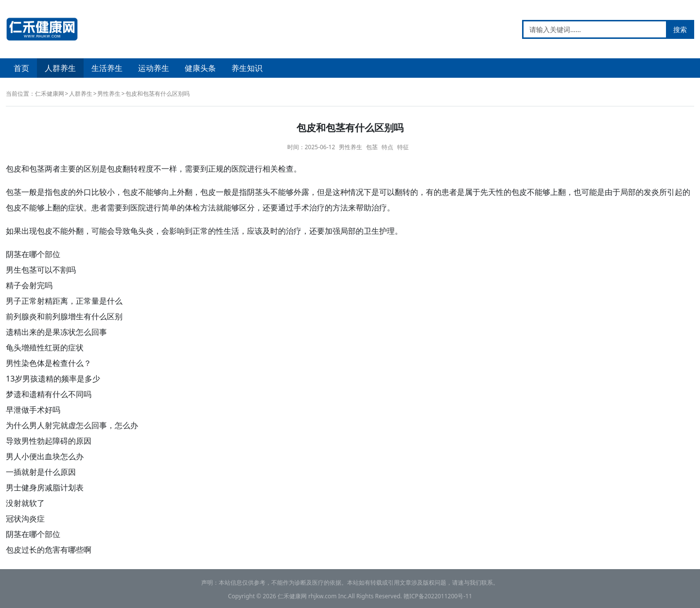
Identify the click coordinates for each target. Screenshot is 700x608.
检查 (286, 169)
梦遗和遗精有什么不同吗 (49, 394)
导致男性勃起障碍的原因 (49, 441)
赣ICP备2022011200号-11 (438, 596)
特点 (387, 147)
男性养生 (109, 94)
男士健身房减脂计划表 (45, 487)
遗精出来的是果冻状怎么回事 (56, 332)
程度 (146, 169)
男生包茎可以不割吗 (41, 270)
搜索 (680, 29)
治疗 (379, 208)
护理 (387, 231)
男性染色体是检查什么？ (49, 363)
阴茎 (255, 192)
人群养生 (60, 68)
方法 (208, 208)
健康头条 (200, 68)
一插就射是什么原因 (41, 472)
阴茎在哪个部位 (33, 254)
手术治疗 (309, 208)
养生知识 (247, 68)
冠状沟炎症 (25, 519)
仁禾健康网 (50, 94)
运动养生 (154, 68)
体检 (192, 208)
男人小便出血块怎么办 (45, 456)
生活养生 (107, 68)
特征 (403, 147)
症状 (76, 208)
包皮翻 (119, 169)
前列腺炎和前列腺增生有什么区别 (64, 316)
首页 (21, 68)
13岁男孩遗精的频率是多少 (53, 379)
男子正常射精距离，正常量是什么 (64, 301)
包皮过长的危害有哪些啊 (49, 550)
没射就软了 (25, 503)
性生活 (227, 231)
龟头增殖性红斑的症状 (45, 347)
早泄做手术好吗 (33, 410)
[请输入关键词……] (595, 29)
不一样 (165, 169)
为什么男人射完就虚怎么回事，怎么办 (72, 425)
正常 (200, 231)
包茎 (372, 147)
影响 (177, 231)
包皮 (14, 169)
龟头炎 (142, 231)
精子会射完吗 (29, 285)
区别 (91, 169)
